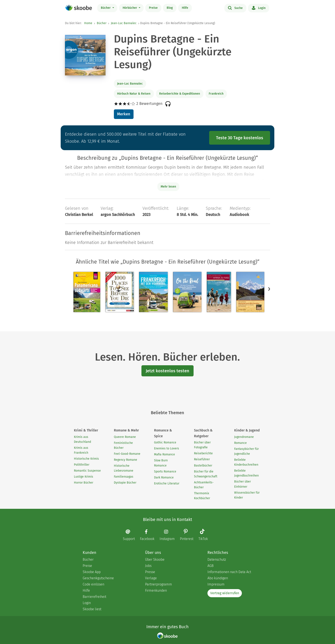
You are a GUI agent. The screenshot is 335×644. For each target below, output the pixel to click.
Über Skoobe (155, 560)
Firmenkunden (156, 590)
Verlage (151, 578)
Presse (150, 572)
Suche (235, 8)
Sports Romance (165, 472)
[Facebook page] (149, 535)
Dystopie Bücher (125, 483)
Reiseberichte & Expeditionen (180, 94)
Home (88, 23)
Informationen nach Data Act (229, 572)
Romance (240, 443)
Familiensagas (124, 477)
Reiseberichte (203, 453)
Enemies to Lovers (167, 448)
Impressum (216, 584)
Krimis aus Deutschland (82, 439)
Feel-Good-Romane (127, 454)
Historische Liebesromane (124, 468)
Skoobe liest (92, 609)
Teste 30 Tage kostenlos (240, 138)
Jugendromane (244, 437)
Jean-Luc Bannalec (124, 23)
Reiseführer (202, 459)
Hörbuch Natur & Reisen (134, 94)
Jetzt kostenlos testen (167, 371)
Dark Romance (164, 477)
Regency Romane (126, 460)
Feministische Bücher (123, 445)
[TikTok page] (205, 535)
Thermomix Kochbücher (202, 496)
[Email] (131, 535)
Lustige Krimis (84, 477)
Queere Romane (125, 437)
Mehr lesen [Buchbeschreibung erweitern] (168, 187)
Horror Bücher (84, 483)
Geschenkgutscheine (98, 578)
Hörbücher (130, 8)
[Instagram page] (169, 535)
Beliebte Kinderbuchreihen (246, 462)
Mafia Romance (165, 454)
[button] (269, 289)
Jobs (148, 566)
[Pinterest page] (189, 535)
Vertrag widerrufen (225, 593)
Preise (153, 8)
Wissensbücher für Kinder (247, 495)
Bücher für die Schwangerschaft (206, 474)
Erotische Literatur (167, 483)
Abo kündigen (218, 578)
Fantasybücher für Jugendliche (246, 451)
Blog (170, 8)
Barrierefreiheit (94, 597)
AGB (211, 566)
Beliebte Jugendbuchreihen (246, 473)
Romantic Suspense (87, 471)
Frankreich (216, 94)
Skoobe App (92, 572)
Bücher (106, 8)
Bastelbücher (203, 466)
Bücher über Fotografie (202, 445)
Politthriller (82, 465)
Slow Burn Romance (161, 463)
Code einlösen (93, 584)
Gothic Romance (165, 442)
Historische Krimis (86, 459)
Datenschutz (217, 560)
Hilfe (185, 8)
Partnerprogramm (159, 584)
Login (259, 8)
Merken (124, 114)
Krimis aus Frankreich (81, 450)
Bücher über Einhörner (242, 484)
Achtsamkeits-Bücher (204, 485)
